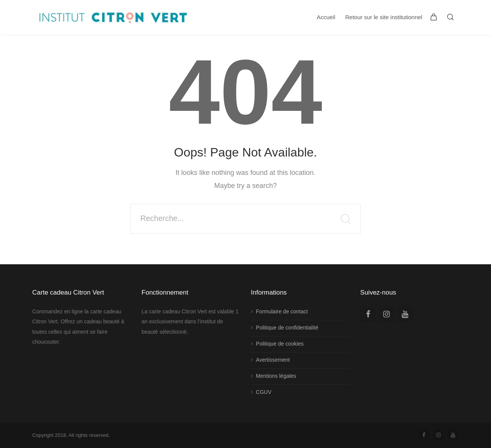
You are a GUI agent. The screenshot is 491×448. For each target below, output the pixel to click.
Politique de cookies (280, 344)
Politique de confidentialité (287, 328)
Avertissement (273, 360)
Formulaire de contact (282, 311)
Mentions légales (276, 376)
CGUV (264, 392)
